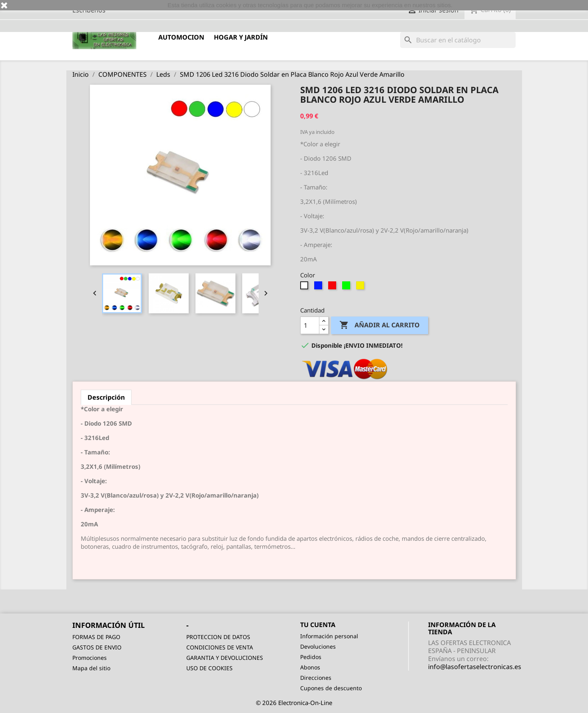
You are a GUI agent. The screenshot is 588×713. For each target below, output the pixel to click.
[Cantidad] (310, 325)
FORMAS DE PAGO (96, 637)
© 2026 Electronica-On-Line (294, 703)
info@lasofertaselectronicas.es (475, 667)
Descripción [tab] (106, 397)
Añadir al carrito (380, 325)
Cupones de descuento (331, 688)
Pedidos (311, 657)
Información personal (329, 636)
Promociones (90, 658)
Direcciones (316, 678)
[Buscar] (458, 40)
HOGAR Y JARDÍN (241, 37)
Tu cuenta (318, 625)
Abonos (310, 667)
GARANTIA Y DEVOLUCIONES (225, 658)
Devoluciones (318, 646)
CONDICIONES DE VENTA (220, 647)
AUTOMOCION (181, 37)
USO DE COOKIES (209, 668)
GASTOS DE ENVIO (97, 647)
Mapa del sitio (91, 668)
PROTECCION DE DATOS (218, 637)
